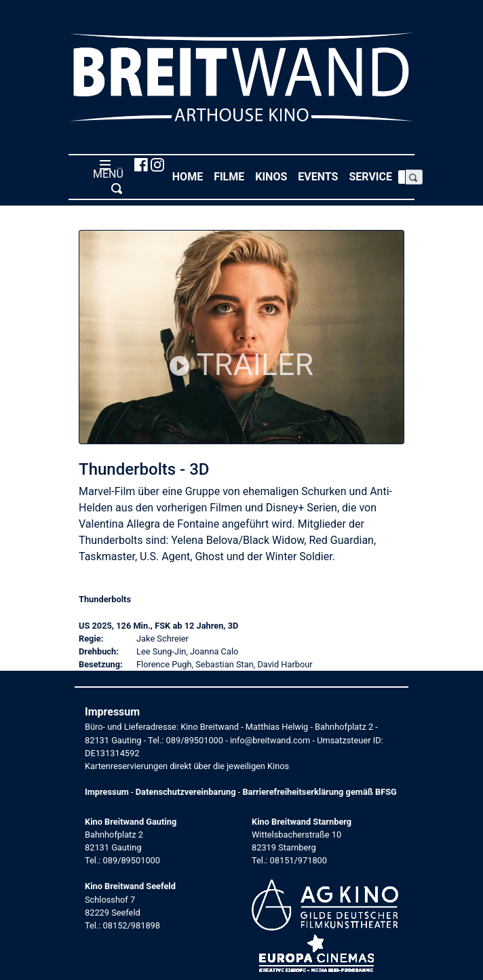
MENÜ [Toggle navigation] (105, 176)
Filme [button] (232, 176)
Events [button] (321, 176)
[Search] (402, 177)
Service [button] (373, 176)
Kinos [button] (274, 176)
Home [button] (190, 176)
